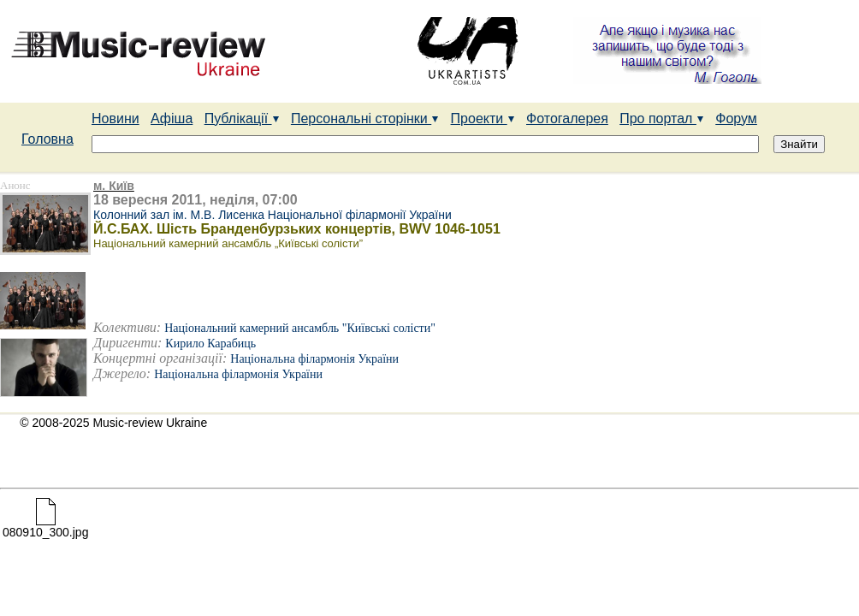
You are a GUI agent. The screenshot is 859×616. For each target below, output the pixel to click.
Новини (116, 118)
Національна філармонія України (314, 359)
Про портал (662, 118)
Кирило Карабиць (210, 344)
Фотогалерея (567, 118)
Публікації (242, 118)
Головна (47, 139)
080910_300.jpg (45, 527)
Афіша (172, 118)
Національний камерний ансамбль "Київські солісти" (300, 328)
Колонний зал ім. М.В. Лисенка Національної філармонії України (273, 215)
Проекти (483, 118)
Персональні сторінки (365, 118)
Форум (736, 118)
